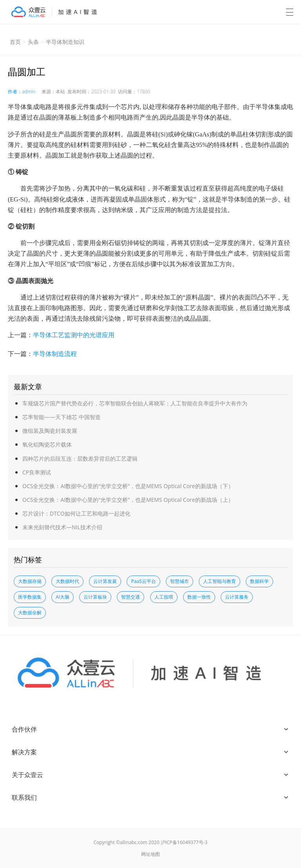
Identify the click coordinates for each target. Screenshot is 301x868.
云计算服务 (237, 597)
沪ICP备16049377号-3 (184, 842)
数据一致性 (199, 597)
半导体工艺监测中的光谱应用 (74, 335)
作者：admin (22, 92)
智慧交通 (131, 597)
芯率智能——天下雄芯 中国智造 (62, 417)
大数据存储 (30, 581)
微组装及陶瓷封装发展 (50, 431)
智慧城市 (180, 581)
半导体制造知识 (65, 42)
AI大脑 (63, 597)
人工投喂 (164, 597)
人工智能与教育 (219, 581)
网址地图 (150, 854)
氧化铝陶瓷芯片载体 (47, 444)
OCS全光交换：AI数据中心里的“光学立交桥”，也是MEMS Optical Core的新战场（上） (128, 500)
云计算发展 (105, 581)
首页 (15, 42)
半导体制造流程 (55, 354)
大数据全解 (30, 613)
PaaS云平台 (143, 581)
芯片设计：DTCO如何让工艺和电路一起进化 (76, 513)
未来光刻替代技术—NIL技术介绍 (62, 527)
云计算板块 (95, 597)
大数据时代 (67, 581)
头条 (33, 42)
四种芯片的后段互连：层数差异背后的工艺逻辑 (80, 459)
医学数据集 (30, 597)
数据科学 (259, 581)
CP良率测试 (37, 472)
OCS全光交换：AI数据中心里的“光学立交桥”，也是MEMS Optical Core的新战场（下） (128, 486)
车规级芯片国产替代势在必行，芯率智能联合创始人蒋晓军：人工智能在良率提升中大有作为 (135, 403)
